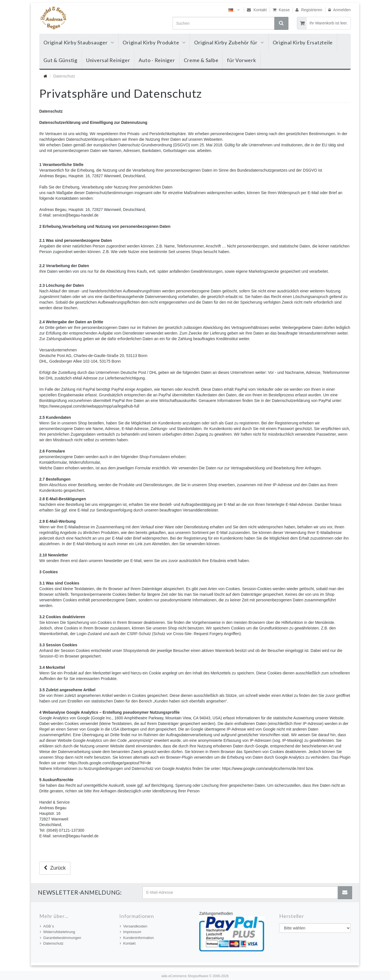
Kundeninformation (137, 938)
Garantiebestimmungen (60, 938)
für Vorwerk (241, 60)
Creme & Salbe (201, 60)
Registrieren (309, 10)
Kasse (281, 10)
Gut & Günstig (60, 60)
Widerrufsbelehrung (57, 932)
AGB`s (47, 926)
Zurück (55, 868)
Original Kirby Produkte (154, 42)
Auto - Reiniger (157, 60)
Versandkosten (134, 926)
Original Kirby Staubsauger (79, 42)
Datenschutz (52, 943)
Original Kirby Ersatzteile (303, 42)
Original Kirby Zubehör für (229, 42)
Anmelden (339, 10)
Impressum (130, 932)
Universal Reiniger (108, 60)
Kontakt (257, 10)
